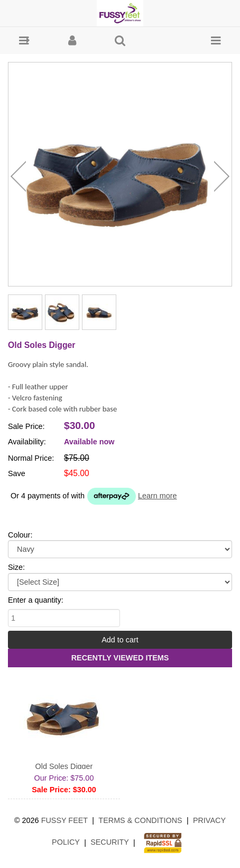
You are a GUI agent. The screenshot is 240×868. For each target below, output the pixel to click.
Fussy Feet (65, 820)
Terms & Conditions (140, 820)
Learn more (158, 496)
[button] (24, 41)
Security (110, 842)
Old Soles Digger (64, 766)
